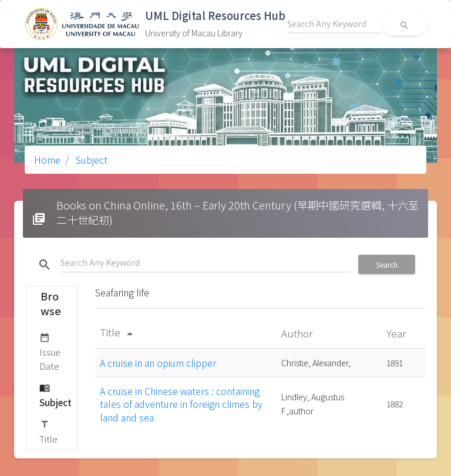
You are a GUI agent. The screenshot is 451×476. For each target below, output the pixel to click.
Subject (90, 160)
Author (298, 333)
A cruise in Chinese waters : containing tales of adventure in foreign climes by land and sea (181, 404)
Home (47, 160)
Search (387, 264)
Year (397, 333)
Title (48, 431)
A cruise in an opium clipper (158, 363)
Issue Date (50, 351)
